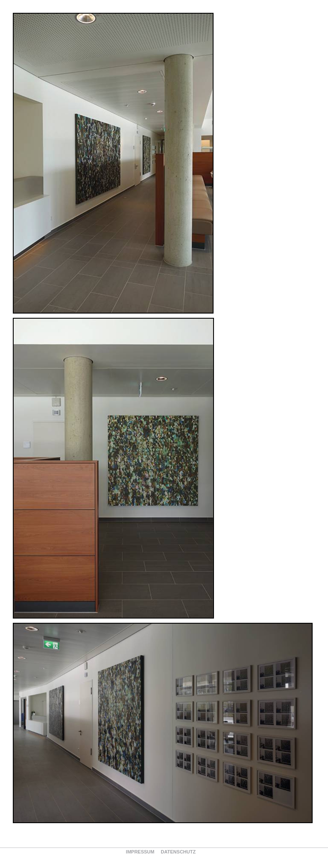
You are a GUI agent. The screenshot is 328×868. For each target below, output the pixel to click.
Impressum (140, 852)
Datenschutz (178, 852)
